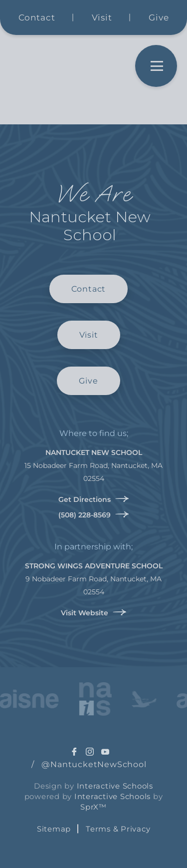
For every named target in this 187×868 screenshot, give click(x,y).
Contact (37, 17)
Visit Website (94, 613)
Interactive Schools (115, 786)
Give (159, 17)
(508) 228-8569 (94, 515)
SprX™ (93, 807)
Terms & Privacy (118, 829)
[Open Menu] (156, 66)
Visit (102, 17)
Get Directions (94, 499)
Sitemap (54, 829)
